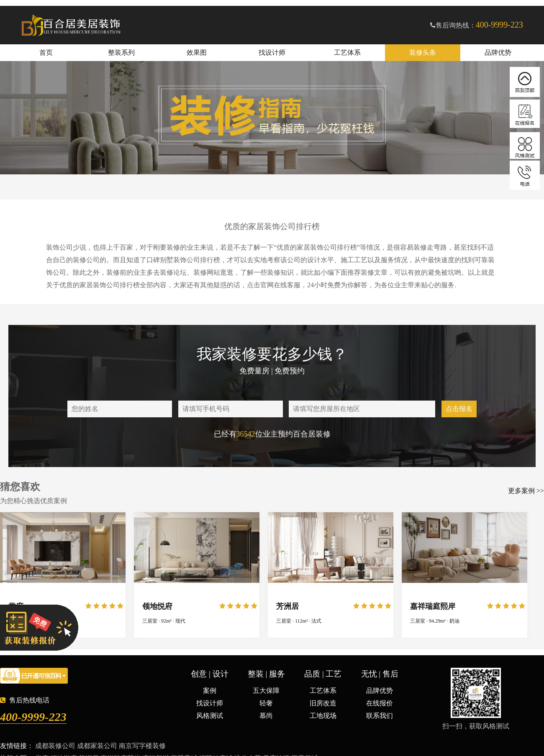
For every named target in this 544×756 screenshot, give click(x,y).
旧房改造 (323, 703)
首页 (46, 52)
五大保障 (266, 691)
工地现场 (323, 716)
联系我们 (380, 716)
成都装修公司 (55, 746)
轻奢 (266, 703)
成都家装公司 (97, 746)
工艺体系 (347, 52)
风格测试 (210, 716)
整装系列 (121, 52)
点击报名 (459, 409)
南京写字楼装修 (142, 746)
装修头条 (423, 52)
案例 (210, 691)
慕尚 (266, 716)
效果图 (197, 52)
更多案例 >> (526, 491)
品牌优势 (498, 52)
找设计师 (272, 52)
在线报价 (380, 703)
